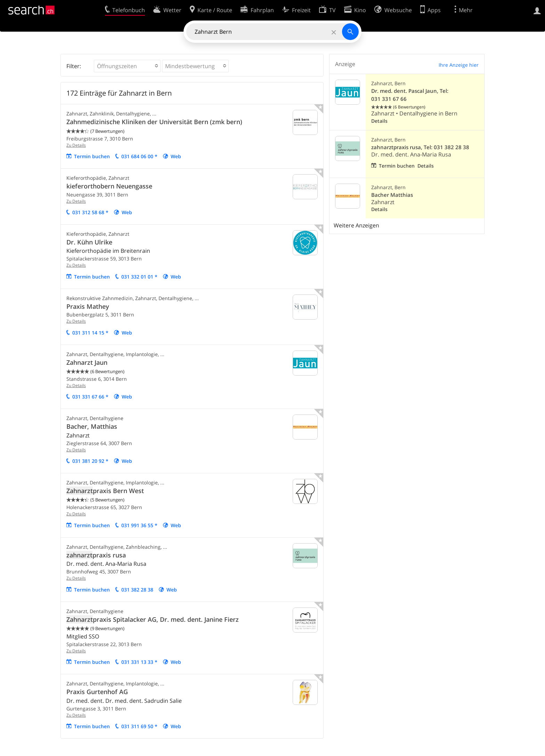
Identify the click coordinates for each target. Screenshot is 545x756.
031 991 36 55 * (139, 525)
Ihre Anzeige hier (459, 65)
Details (379, 121)
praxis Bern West (105, 491)
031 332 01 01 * (139, 277)
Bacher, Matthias (92, 426)
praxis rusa (96, 555)
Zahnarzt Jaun (87, 362)
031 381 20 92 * (90, 461)
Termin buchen (92, 156)
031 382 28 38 (137, 590)
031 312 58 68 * (90, 212)
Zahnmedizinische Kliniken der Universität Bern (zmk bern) (154, 122)
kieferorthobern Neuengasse (109, 186)
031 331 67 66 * (90, 397)
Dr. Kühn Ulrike (89, 242)
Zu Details (76, 145)
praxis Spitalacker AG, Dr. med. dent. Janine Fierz (153, 619)
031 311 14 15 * (90, 333)
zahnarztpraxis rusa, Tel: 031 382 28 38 (420, 147)
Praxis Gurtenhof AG (97, 692)
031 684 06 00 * (139, 156)
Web (176, 156)
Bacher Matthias (392, 195)
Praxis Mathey (88, 306)
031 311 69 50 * (139, 726)
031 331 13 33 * (139, 662)
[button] (127, 66)
